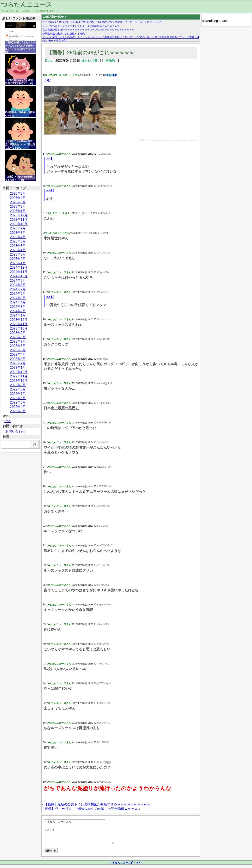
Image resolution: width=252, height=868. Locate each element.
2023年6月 (18, 346)
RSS (8, 421)
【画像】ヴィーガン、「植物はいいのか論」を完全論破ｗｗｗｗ (90, 809)
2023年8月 (18, 337)
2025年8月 (18, 233)
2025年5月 (18, 246)
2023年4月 (18, 355)
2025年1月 (18, 263)
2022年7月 (18, 394)
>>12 (50, 297)
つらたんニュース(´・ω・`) (126, 866)
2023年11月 (19, 324)
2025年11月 (19, 220)
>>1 (49, 159)
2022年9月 (18, 385)
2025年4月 (18, 250)
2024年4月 (18, 302)
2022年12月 (19, 372)
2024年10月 (19, 276)
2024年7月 (18, 289)
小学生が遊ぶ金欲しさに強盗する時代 (64, 34)
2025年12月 (19, 215)
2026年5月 (18, 193)
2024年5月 (18, 298)
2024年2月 (18, 311)
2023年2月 (18, 363)
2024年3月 (18, 307)
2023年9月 (18, 333)
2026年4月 (18, 198)
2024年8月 (18, 285)
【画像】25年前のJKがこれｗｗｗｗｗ (91, 53)
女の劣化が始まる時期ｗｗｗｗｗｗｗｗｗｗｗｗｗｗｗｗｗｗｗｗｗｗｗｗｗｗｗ (88, 30)
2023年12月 (19, 320)
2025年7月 (18, 237)
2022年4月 (18, 407)
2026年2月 (18, 207)
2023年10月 (19, 328)
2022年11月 (19, 376)
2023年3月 (18, 359)
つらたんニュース (27, 4)
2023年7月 (18, 341)
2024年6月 (18, 294)
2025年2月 (18, 259)
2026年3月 (18, 202)
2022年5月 (18, 402)
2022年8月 (18, 389)
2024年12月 (19, 267)
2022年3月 (18, 411)
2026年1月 (18, 211)
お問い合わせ (15, 431)
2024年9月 (18, 281)
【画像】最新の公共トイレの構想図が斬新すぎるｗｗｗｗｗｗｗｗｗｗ (97, 804)
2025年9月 (18, 228)
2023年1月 (18, 368)
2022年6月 (18, 398)
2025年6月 (18, 241)
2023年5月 (18, 350)
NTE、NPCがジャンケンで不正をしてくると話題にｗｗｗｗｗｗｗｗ (81, 26)
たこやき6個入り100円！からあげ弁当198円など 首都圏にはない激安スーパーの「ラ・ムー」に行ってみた (102, 22)
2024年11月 (19, 272)
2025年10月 (19, 224)
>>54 (50, 191)
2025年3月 (18, 254)
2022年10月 (19, 381)
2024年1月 (18, 315)
